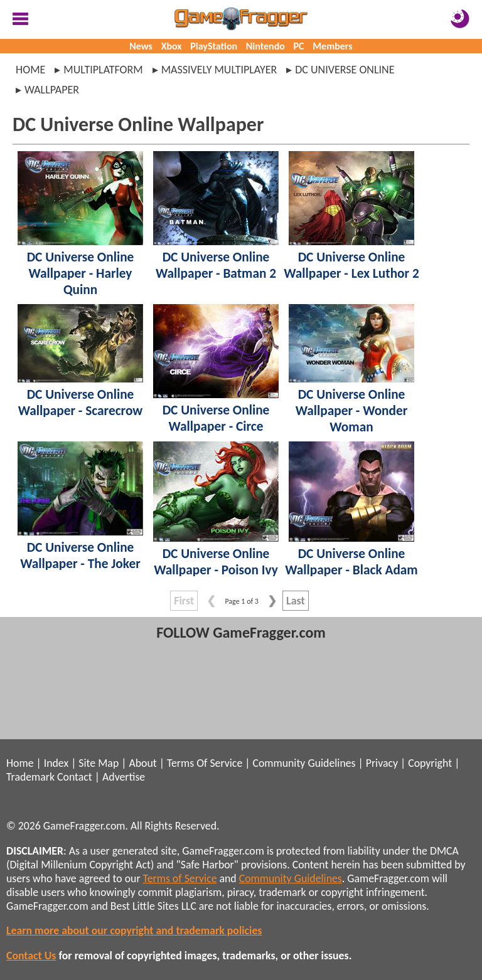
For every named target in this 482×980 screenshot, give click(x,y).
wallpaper (52, 90)
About (142, 763)
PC (299, 46)
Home (30, 70)
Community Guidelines (304, 763)
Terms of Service (180, 878)
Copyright (430, 763)
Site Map (99, 763)
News (141, 46)
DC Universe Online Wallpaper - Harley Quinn (81, 273)
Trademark (30, 777)
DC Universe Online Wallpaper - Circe (216, 418)
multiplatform (103, 70)
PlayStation (214, 46)
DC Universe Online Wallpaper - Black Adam (351, 562)
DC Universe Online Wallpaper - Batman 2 (216, 265)
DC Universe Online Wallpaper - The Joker (80, 556)
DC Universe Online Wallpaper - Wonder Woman (352, 411)
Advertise (124, 777)
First (184, 601)
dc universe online (345, 70)
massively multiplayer (219, 70)
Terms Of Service (205, 763)
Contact (75, 777)
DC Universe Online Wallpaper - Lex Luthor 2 (351, 265)
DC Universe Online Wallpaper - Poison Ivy (216, 562)
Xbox (172, 46)
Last (296, 601)
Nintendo (265, 46)
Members (333, 46)
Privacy (382, 763)
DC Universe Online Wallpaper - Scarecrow (81, 403)
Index (56, 763)
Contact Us (31, 956)
